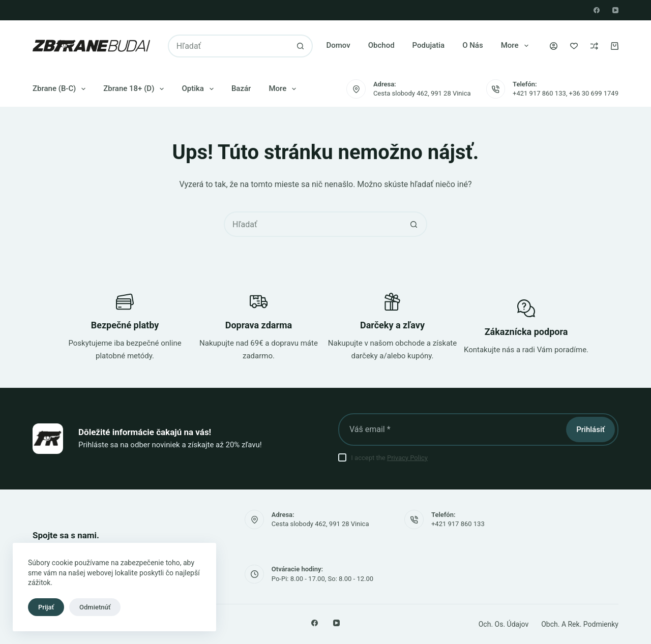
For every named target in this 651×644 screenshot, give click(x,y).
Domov (338, 45)
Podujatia (429, 45)
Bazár (241, 88)
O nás (473, 45)
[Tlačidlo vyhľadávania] (300, 46)
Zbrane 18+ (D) (136, 89)
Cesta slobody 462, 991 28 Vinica (422, 93)
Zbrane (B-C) (61, 89)
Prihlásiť (590, 430)
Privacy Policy (407, 458)
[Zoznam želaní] (574, 46)
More (517, 46)
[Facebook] (597, 10)
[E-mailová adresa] (451, 430)
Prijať (46, 607)
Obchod (381, 45)
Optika (200, 89)
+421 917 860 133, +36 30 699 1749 (566, 93)
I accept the (389, 458)
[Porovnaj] (594, 46)
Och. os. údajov (504, 624)
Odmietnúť (95, 607)
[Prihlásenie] (554, 46)
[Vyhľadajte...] (229, 46)
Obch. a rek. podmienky (580, 624)
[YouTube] (615, 10)
